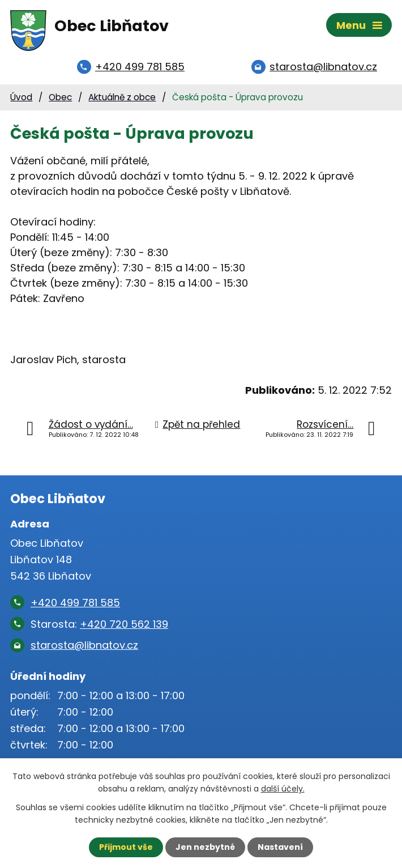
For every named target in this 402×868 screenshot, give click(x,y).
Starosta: (99, 624)
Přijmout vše (126, 847)
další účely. (283, 789)
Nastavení (280, 847)
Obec (60, 97)
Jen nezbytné (205, 847)
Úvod (21, 97)
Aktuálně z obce (122, 97)
